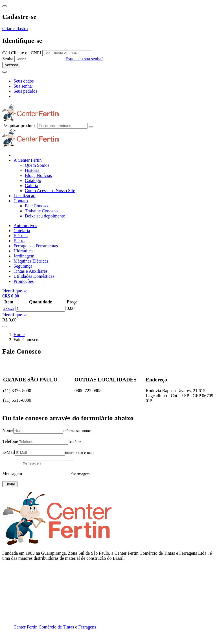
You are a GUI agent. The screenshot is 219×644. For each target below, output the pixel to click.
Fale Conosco (37, 206)
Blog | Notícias (38, 175)
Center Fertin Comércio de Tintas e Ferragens (55, 629)
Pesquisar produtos (19, 126)
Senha (8, 59)
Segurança (23, 266)
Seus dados (24, 81)
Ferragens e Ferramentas (36, 246)
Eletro (19, 241)
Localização (24, 196)
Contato (21, 201)
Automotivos (25, 226)
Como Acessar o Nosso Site (50, 191)
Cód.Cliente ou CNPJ (22, 53)
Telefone (10, 441)
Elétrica (21, 236)
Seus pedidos (25, 91)
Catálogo (33, 180)
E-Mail (9, 452)
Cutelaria (22, 231)
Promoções (24, 281)
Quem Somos (37, 165)
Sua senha (23, 86)
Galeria (31, 186)
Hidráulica (23, 251)
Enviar (10, 487)
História (32, 170)
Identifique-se (15, 315)
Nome (8, 430)
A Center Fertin (28, 160)
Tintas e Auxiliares (30, 271)
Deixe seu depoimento (45, 216)
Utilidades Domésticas (34, 276)
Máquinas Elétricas (31, 261)
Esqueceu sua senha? (84, 59)
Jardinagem (24, 256)
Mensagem (12, 476)
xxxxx (9, 308)
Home (19, 335)
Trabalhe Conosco (41, 211)
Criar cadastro (15, 29)
